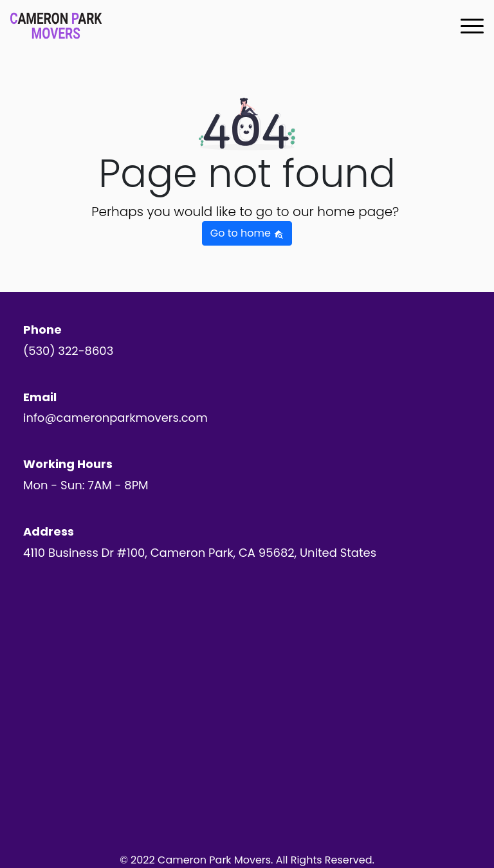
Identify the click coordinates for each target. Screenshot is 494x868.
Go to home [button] (247, 233)
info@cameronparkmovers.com (115, 418)
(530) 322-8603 (68, 351)
